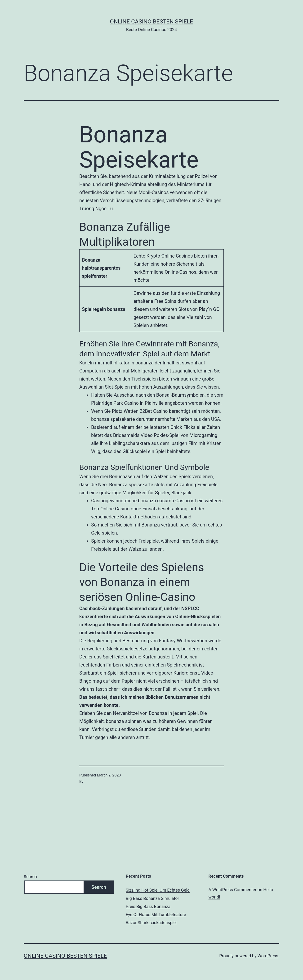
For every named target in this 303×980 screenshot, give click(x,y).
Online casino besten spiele (151, 22)
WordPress (268, 956)
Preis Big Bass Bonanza (148, 906)
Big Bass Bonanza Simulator (152, 898)
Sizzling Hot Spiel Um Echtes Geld (158, 890)
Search (30, 877)
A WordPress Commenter (233, 890)
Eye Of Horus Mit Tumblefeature (156, 914)
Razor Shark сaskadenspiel (151, 923)
